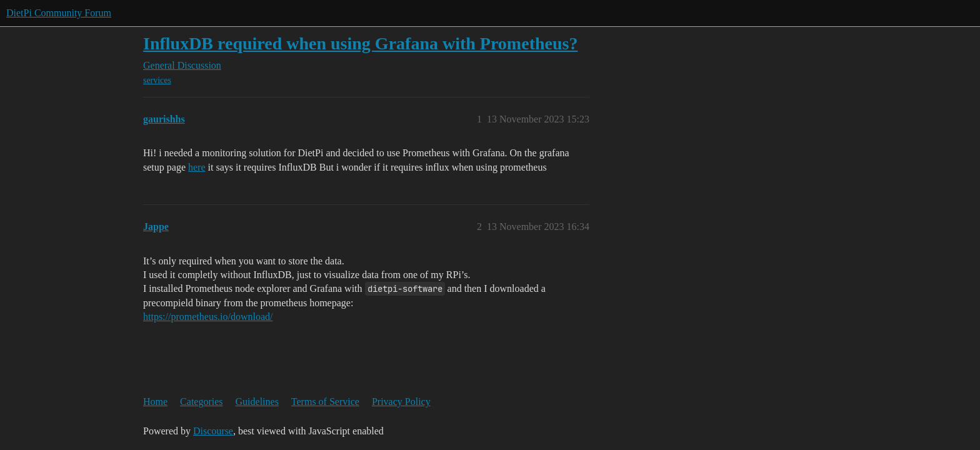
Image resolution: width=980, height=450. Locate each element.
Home (155, 402)
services (157, 80)
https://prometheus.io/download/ (208, 317)
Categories (201, 402)
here (197, 167)
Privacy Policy (401, 402)
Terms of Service (325, 402)
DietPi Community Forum (59, 13)
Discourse (213, 431)
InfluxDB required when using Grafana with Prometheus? (360, 43)
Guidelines (257, 402)
